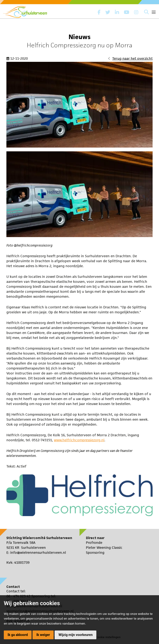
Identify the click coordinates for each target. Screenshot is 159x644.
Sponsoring (95, 552)
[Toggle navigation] (154, 12)
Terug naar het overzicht (132, 58)
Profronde (94, 543)
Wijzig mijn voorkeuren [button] (75, 635)
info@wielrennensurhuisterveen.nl (38, 552)
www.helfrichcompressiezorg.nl (79, 440)
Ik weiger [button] (43, 635)
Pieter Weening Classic (104, 547)
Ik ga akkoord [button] (18, 635)
